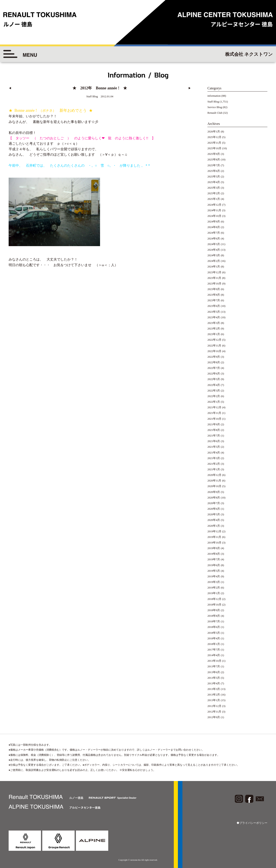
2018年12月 (214, 599)
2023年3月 (214, 323)
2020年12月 (214, 475)
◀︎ (10, 88)
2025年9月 (214, 154)
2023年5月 (214, 312)
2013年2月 (214, 695)
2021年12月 (214, 407)
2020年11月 (214, 481)
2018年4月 (214, 638)
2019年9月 (214, 548)
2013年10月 (214, 661)
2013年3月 (214, 689)
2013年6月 (214, 672)
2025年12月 (214, 137)
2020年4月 (214, 520)
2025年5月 (214, 176)
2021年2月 (214, 464)
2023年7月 (214, 300)
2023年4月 (214, 317)
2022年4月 (214, 385)
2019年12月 (214, 531)
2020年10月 (214, 486)
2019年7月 (214, 559)
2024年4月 (214, 250)
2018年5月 (214, 633)
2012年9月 (214, 717)
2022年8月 (214, 362)
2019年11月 (214, 537)
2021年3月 (214, 458)
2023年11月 (214, 278)
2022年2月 (214, 396)
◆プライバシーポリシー (252, 823)
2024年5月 (214, 244)
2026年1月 (214, 131)
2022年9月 (214, 357)
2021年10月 (214, 419)
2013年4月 (214, 683)
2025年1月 (214, 199)
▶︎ (190, 88)
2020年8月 (214, 498)
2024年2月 (214, 261)
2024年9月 (214, 221)
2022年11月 (214, 345)
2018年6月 (214, 627)
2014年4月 (214, 655)
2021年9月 (214, 424)
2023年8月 (214, 295)
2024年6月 (214, 238)
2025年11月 (214, 143)
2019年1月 (214, 593)
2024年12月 (214, 205)
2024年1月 (214, 266)
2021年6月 (214, 441)
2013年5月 (214, 678)
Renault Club (215, 113)
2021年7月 (214, 436)
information (214, 96)
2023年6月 (214, 306)
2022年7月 (214, 368)
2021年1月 (214, 469)
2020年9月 (214, 492)
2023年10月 (214, 283)
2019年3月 (214, 582)
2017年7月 (214, 650)
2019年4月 (214, 576)
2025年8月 (214, 159)
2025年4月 (214, 182)
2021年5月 (214, 447)
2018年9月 (214, 610)
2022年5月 (214, 379)
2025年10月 (214, 148)
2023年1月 (214, 334)
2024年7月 (214, 233)
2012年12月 (214, 706)
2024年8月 (214, 227)
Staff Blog (213, 102)
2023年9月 (214, 289)
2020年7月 (214, 503)
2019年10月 (214, 543)
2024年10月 (214, 216)
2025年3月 (214, 188)
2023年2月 (214, 328)
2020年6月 (214, 509)
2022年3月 (214, 391)
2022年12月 (214, 340)
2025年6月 (214, 171)
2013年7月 (214, 666)
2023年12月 (214, 272)
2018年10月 (214, 605)
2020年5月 (214, 514)
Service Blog (215, 107)
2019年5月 (214, 571)
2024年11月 (214, 210)
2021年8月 (214, 430)
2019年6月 (214, 565)
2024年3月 (214, 255)
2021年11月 (214, 413)
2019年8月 (214, 554)
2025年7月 (214, 165)
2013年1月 (214, 700)
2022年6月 (214, 373)
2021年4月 (214, 453)
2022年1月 (214, 402)
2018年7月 (214, 621)
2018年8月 (214, 616)
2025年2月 (214, 193)
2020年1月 (214, 526)
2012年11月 (214, 712)
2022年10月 (214, 351)
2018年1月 (214, 644)
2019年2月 (214, 588)
